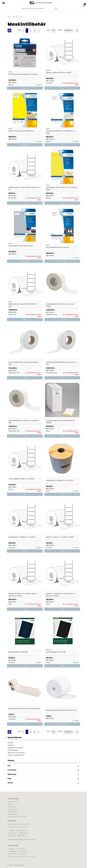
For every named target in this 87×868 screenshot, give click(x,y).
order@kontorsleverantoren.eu (22, 840)
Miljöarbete (12, 812)
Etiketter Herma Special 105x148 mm (21, 131)
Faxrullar (11, 745)
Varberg (12, 849)
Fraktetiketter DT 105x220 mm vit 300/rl (60, 480)
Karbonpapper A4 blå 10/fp (18, 652)
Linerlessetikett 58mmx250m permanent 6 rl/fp (24, 363)
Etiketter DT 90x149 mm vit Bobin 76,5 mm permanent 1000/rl (61, 595)
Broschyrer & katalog (17, 817)
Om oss (11, 804)
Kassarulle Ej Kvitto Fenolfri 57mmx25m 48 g (24, 709)
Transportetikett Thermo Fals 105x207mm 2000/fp (61, 422)
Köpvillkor (12, 807)
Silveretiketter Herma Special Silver (21, 246)
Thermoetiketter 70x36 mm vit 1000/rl (22, 479)
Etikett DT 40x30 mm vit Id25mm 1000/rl (60, 537)
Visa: (48, 30)
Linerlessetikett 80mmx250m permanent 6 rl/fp (61, 363)
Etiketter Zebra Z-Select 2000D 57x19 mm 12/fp (23, 305)
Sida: (20, 30)
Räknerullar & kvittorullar (16, 753)
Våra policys (13, 809)
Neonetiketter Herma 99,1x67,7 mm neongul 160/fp (61, 189)
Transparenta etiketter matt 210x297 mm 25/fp (60, 132)
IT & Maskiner (18, 17)
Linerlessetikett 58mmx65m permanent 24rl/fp (60, 305)
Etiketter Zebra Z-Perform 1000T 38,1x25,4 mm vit (24, 189)
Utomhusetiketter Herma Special (58, 247)
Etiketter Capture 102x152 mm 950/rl (59, 73)
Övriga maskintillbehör (16, 755)
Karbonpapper (13, 750)
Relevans (69, 30)
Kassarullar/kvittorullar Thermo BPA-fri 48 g (61, 710)
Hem (9, 17)
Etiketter (10, 743)
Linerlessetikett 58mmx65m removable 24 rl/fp (23, 422)
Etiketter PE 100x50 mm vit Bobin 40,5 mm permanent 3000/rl (23, 595)
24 (54, 30)
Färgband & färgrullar (15, 748)
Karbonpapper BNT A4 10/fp (56, 652)
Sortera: (60, 30)
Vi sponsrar (12, 814)
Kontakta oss (13, 802)
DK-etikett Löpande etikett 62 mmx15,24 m (23, 74)
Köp (25, 88)
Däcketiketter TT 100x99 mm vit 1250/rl (22, 537)
